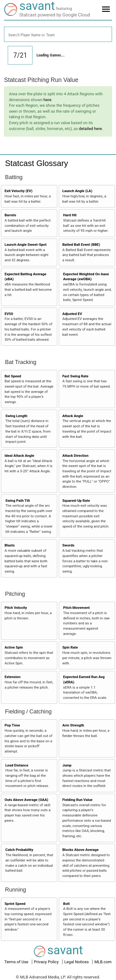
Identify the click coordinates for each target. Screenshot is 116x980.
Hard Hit (70, 215)
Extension (13, 677)
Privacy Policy (47, 962)
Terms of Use (17, 962)
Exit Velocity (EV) (19, 191)
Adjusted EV (72, 314)
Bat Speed (13, 376)
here (47, 100)
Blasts (10, 545)
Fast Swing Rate (75, 376)
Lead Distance (17, 765)
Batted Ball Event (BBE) (81, 245)
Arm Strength (73, 725)
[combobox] (58, 34)
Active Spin (14, 647)
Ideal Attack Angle (19, 456)
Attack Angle (73, 416)
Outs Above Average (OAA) (26, 800)
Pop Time (12, 725)
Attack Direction (75, 456)
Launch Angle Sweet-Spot (26, 245)
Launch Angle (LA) (77, 191)
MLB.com (103, 962)
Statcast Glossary (37, 163)
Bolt (66, 904)
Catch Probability (19, 850)
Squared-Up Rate (76, 501)
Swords (68, 545)
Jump (67, 765)
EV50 (9, 314)
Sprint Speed (15, 904)
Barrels (11, 215)
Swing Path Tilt (17, 501)
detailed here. (91, 129)
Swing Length (16, 416)
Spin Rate (70, 647)
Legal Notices (77, 962)
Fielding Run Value (77, 800)
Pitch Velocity (16, 608)
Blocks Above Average (80, 850)
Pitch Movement (76, 608)
